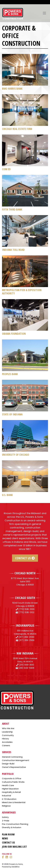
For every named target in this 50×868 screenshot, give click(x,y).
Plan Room (8, 834)
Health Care (8, 785)
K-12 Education (9, 799)
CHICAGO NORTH (25, 573)
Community (8, 735)
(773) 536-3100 (26, 609)
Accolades (7, 742)
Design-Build (8, 764)
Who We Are (8, 728)
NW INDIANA (25, 653)
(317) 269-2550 (26, 637)
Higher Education (10, 789)
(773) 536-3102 (26, 612)
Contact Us (25, 558)
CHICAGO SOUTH (25, 598)
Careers (6, 745)
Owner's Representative (14, 767)
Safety (5, 817)
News (5, 838)
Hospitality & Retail (11, 792)
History (5, 739)
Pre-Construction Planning (15, 824)
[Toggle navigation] (44, 13)
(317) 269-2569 (26, 640)
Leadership (7, 732)
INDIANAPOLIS (25, 625)
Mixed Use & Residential (14, 802)
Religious (6, 806)
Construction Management (16, 760)
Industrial (6, 796)
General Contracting (12, 757)
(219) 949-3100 (26, 665)
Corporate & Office (12, 778)
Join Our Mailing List (14, 847)
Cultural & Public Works (13, 782)
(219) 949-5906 (26, 668)
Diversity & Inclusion (12, 827)
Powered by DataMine (11, 867)
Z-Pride (6, 821)
